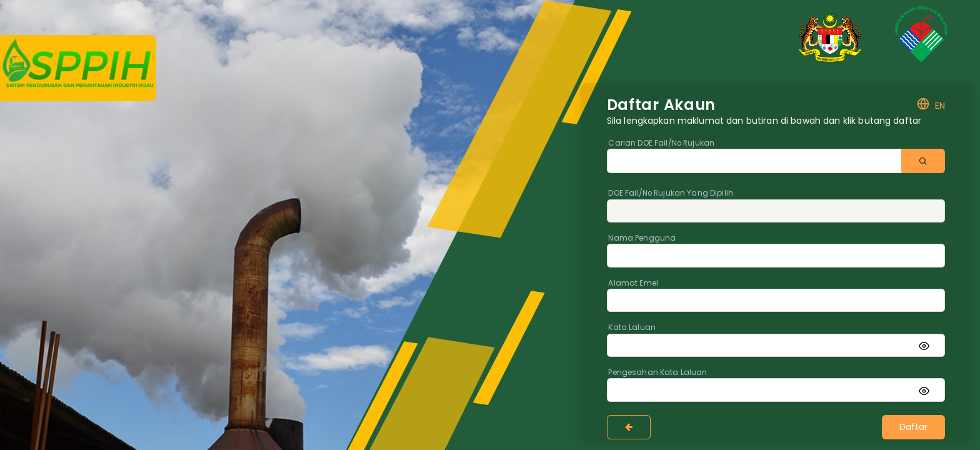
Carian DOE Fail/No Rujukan (661, 143)
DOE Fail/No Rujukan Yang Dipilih (670, 193)
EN (931, 106)
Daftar (913, 427)
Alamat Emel (633, 283)
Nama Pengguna (642, 238)
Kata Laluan (632, 327)
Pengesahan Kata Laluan (657, 372)
